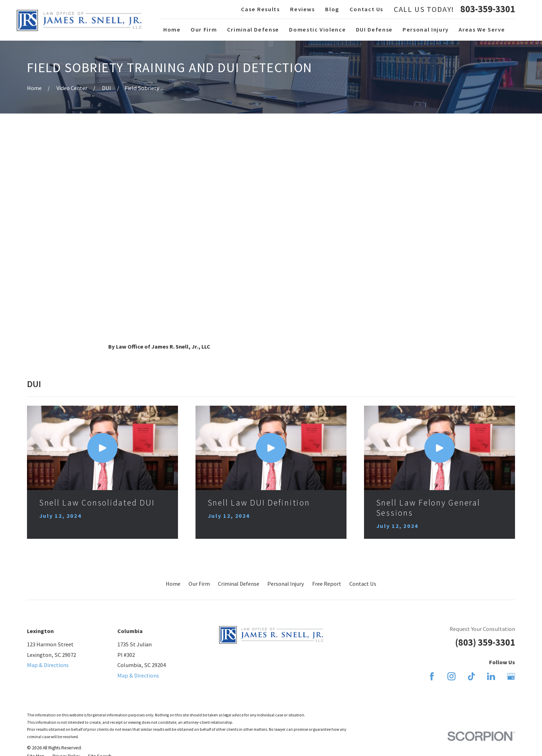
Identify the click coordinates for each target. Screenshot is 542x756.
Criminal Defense (239, 584)
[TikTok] (471, 676)
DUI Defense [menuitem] (374, 29)
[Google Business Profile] (511, 676)
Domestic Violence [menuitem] (317, 29)
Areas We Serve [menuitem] (482, 29)
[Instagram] (451, 676)
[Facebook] (432, 676)
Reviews (303, 9)
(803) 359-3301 (485, 642)
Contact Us (366, 9)
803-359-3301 (488, 9)
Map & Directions (48, 665)
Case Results (260, 9)
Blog (332, 9)
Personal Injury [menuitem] (426, 29)
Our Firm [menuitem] (204, 29)
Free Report (327, 584)
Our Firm (199, 584)
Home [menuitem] (172, 29)
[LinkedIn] (491, 676)
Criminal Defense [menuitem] (253, 29)
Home (173, 584)
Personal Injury (286, 584)
